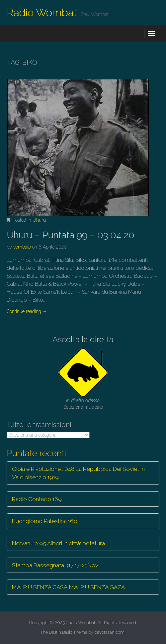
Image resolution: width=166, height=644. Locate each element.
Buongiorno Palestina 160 (45, 521)
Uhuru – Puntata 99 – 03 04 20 (71, 235)
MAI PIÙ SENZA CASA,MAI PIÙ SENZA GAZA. (69, 587)
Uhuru (39, 220)
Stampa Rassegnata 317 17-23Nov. (55, 565)
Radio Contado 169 (37, 499)
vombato (22, 247)
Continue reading (27, 311)
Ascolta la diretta (83, 339)
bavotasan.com (109, 632)
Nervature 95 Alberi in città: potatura (58, 543)
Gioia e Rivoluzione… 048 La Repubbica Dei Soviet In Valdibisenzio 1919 (78, 473)
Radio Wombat (42, 12)
